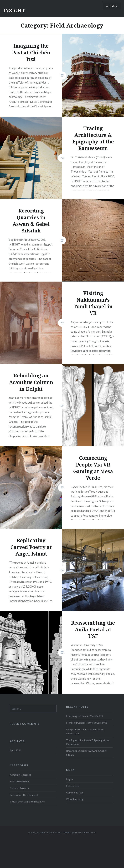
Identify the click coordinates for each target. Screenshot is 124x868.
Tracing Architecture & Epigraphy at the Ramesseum (88, 742)
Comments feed (75, 793)
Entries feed (73, 786)
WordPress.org (75, 799)
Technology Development (24, 795)
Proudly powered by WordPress (44, 833)
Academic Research (20, 775)
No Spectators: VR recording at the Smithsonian (85, 731)
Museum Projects (19, 788)
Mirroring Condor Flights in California (87, 723)
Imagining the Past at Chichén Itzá (85, 716)
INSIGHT (14, 11)
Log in (70, 779)
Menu (113, 6)
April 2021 (16, 750)
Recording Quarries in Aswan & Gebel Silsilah (86, 753)
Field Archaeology (20, 781)
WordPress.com (87, 833)
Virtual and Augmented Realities (27, 802)
